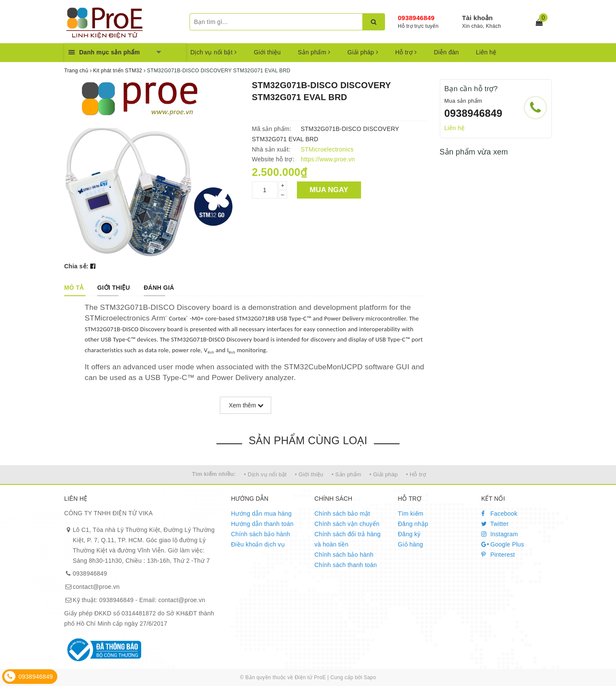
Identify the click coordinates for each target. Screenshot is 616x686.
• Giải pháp (384, 474)
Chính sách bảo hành (261, 534)
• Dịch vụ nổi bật (265, 474)
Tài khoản (477, 18)
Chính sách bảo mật (342, 514)
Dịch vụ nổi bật (213, 52)
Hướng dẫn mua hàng (261, 514)
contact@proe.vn (96, 587)
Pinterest (498, 555)
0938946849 (416, 18)
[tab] (74, 288)
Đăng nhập (413, 524)
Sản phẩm (314, 52)
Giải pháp (363, 52)
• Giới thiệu (309, 474)
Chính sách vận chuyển (347, 524)
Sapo (370, 677)
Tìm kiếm (411, 514)
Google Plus (503, 544)
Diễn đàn (446, 52)
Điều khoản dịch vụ (258, 544)
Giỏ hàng (410, 544)
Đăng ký (409, 534)
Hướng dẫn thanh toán (262, 524)
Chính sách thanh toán (346, 565)
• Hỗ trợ (416, 474)
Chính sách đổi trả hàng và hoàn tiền (348, 539)
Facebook (499, 514)
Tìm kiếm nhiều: (214, 474)
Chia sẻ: (76, 266)
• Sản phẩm (346, 474)
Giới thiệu (267, 52)
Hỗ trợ (406, 52)
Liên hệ (486, 52)
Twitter (495, 524)
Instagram (500, 534)
